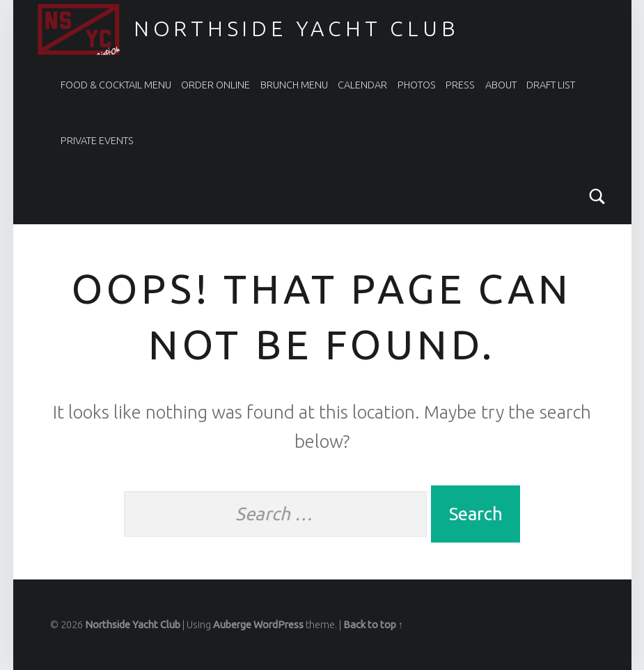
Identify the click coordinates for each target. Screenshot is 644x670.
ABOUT (501, 85)
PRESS (460, 85)
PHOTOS (417, 85)
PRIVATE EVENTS (97, 141)
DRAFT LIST (551, 85)
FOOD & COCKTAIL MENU (116, 85)
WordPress (278, 625)
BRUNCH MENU (294, 85)
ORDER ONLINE (215, 85)
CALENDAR (362, 85)
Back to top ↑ (373, 625)
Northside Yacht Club (297, 29)
